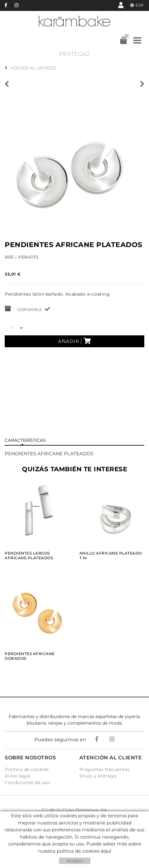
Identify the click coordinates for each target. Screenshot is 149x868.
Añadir (75, 341)
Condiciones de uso (27, 783)
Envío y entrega (98, 776)
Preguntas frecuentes (105, 769)
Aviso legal (18, 776)
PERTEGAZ (74, 54)
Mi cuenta (121, 5)
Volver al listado (31, 68)
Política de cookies (27, 769)
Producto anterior (7, 84)
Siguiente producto (142, 84)
